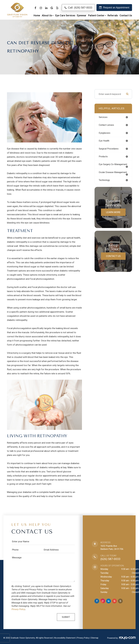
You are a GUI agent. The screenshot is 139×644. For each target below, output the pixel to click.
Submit (66, 617)
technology (105, 186)
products (103, 157)
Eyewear (82, 15)
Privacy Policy (18, 609)
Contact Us (126, 15)
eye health (104, 141)
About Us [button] (48, 15)
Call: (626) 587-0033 (80, 8)
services (103, 117)
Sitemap (95, 638)
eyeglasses (105, 133)
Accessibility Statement (65, 638)
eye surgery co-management (107, 166)
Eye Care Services (65, 15)
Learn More (113, 218)
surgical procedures (109, 149)
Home (37, 15)
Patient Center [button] (97, 15)
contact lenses (107, 125)
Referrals (113, 15)
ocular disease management (107, 177)
